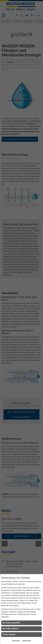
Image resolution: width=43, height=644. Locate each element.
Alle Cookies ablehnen (10, 629)
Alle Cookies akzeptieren (11, 623)
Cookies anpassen (9, 634)
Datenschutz (27, 640)
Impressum (16, 640)
